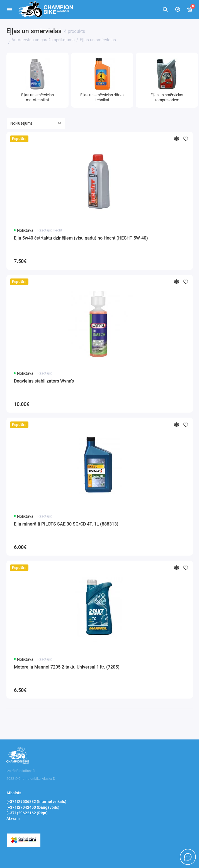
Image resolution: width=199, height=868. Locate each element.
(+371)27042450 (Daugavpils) (33, 807)
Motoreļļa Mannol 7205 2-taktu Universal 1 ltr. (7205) (67, 667)
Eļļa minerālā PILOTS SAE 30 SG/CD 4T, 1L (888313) (66, 524)
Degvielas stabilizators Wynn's (44, 381)
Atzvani (13, 818)
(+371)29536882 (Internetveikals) (36, 802)
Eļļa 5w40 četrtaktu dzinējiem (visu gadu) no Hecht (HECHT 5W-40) (81, 238)
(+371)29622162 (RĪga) (27, 813)
